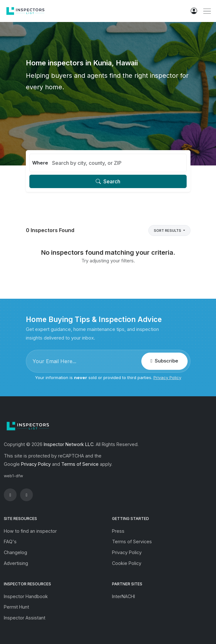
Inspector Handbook (26, 596)
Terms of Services (132, 542)
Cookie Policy (127, 563)
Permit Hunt (16, 607)
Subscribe (164, 361)
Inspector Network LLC (69, 444)
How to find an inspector (30, 531)
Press (118, 531)
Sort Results (168, 231)
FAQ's (10, 542)
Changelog (15, 552)
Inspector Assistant (25, 618)
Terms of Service (80, 464)
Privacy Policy (167, 377)
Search (108, 181)
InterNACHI (123, 596)
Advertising (16, 563)
